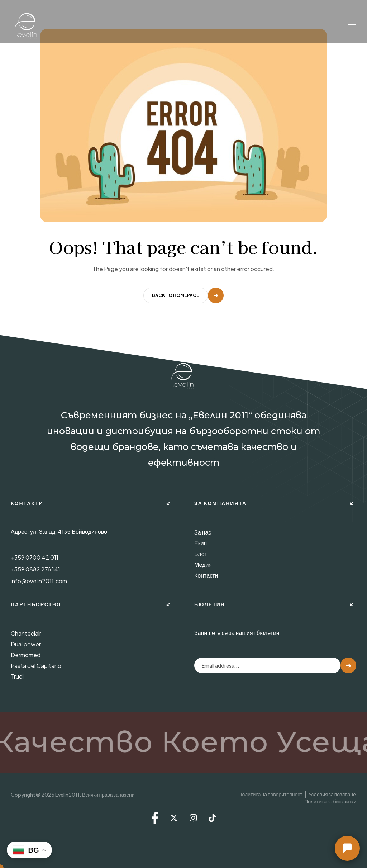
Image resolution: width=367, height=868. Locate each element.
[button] (347, 848)
